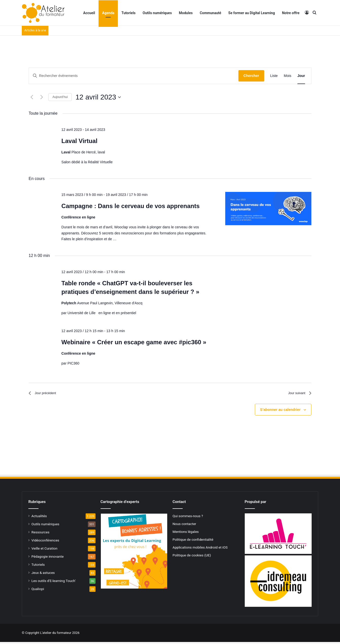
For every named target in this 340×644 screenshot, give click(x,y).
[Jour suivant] (42, 97)
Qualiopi (38, 591)
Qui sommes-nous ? (188, 518)
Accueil (89, 13)
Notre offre (291, 13)
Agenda (108, 13)
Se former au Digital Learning (252, 13)
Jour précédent (45, 394)
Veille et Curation (44, 550)
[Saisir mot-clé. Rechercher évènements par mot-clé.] (134, 76)
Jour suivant (297, 394)
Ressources (40, 534)
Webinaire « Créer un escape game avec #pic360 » (134, 342)
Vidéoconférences (45, 542)
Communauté (210, 13)
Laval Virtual (79, 141)
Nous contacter (184, 526)
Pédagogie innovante (48, 558)
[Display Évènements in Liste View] (274, 76)
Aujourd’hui (60, 97)
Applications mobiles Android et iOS (200, 549)
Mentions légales (186, 534)
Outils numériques (157, 13)
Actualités (39, 518)
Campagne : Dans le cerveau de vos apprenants (130, 206)
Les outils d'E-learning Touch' (53, 583)
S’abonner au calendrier (280, 412)
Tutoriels (128, 13)
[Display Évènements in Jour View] (301, 76)
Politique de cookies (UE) (192, 557)
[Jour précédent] (32, 97)
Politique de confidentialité (193, 541)
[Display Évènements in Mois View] (288, 76)
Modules (186, 13)
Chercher (251, 76)
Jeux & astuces (43, 575)
